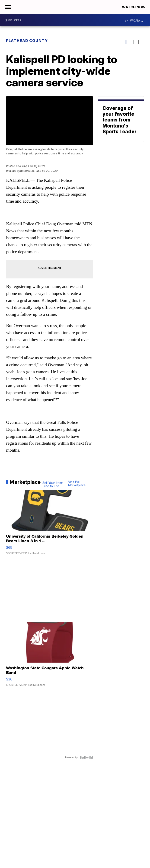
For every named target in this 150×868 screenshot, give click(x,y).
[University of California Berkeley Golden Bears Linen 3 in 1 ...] (49, 525)
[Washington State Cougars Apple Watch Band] (49, 656)
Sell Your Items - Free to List (54, 485)
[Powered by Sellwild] (86, 757)
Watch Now (134, 7)
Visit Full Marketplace (77, 484)
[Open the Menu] (8, 7)
